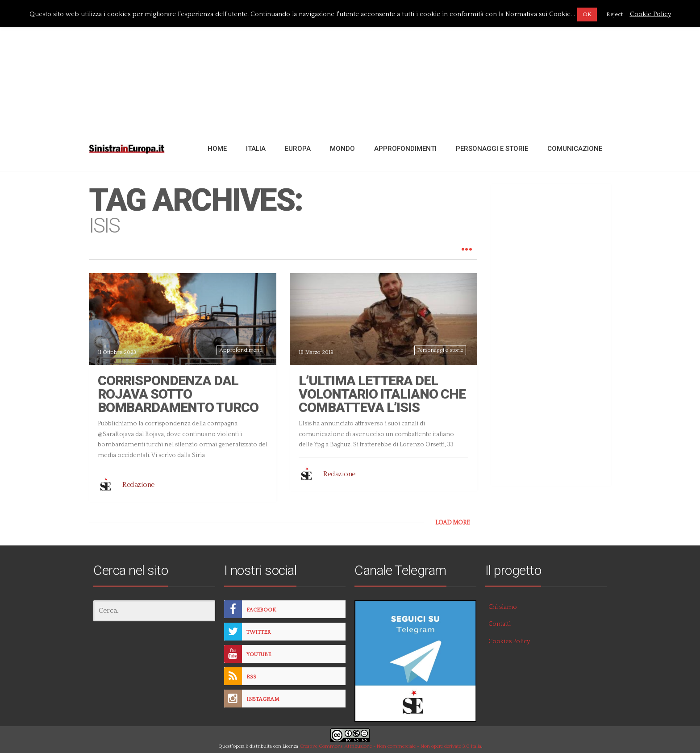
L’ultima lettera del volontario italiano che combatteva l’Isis (382, 394)
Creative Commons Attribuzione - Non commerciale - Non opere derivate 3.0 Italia (390, 746)
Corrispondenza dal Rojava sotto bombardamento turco (178, 394)
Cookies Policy (509, 641)
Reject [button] (615, 14)
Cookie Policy (650, 14)
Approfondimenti (241, 350)
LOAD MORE (453, 523)
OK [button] (587, 14)
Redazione (138, 485)
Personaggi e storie (440, 350)
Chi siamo (503, 607)
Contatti (500, 624)
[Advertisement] (350, 64)
